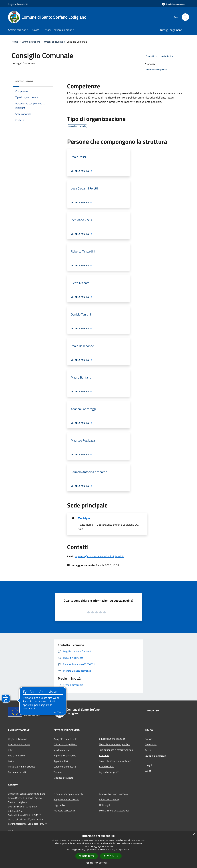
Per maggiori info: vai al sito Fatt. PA (28, 824)
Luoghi (148, 765)
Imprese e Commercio (65, 756)
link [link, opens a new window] (128, 849)
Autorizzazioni (107, 766)
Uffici (11, 750)
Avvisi (148, 750)
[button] (98, 863)
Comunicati (151, 744)
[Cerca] (185, 17)
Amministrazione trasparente (115, 794)
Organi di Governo (17, 739)
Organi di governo (54, 42)
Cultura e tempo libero (65, 744)
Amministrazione (31, 42)
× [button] (194, 835)
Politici (12, 761)
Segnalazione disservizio (66, 799)
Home (15, 42)
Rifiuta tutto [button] (111, 856)
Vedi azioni (168, 56)
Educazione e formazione (112, 739)
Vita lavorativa (61, 750)
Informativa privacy (109, 799)
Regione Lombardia (18, 4)
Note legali (105, 805)
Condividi (152, 56)
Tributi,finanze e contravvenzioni (116, 750)
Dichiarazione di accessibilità (114, 811)
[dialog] (98, 850)
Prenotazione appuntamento (68, 794)
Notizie (148, 739)
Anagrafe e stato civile (65, 739)
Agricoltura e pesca (109, 772)
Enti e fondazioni (17, 756)
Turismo (58, 772)
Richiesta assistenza (64, 811)
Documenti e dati (17, 772)
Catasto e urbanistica (65, 767)
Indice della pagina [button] (24, 81)
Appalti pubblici (62, 761)
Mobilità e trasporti (64, 778)
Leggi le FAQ (60, 805)
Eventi (148, 771)
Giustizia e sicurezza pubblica (114, 744)
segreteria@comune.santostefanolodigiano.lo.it (99, 556)
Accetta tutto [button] (87, 856)
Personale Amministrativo (22, 767)
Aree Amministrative (19, 744)
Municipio (84, 518)
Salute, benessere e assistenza (115, 761)
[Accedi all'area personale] (173, 4)
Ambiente (104, 755)
